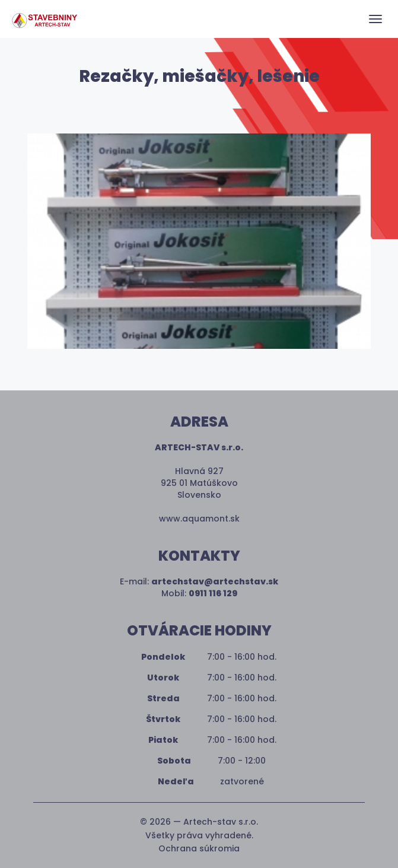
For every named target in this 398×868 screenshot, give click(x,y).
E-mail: (199, 581)
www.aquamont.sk (199, 519)
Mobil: (199, 593)
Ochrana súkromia (199, 848)
